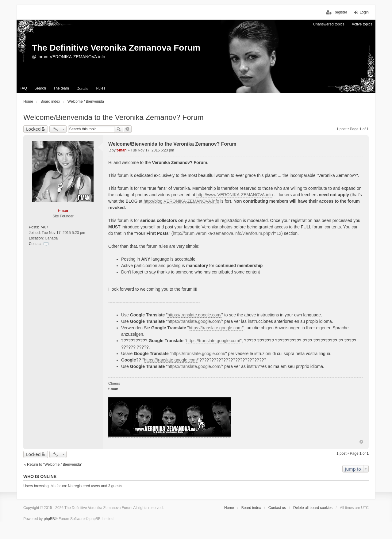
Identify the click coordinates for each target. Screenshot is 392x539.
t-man (63, 211)
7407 (44, 227)
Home (229, 508)
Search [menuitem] (40, 88)
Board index (251, 508)
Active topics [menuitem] (362, 24)
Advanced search (127, 129)
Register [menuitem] (340, 12)
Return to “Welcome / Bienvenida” (55, 464)
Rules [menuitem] (100, 88)
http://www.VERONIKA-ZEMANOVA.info (234, 195)
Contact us (277, 508)
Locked (33, 129)
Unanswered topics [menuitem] (329, 24)
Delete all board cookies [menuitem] (313, 508)
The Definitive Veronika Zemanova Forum (116, 48)
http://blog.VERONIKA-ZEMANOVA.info (181, 201)
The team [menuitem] (61, 88)
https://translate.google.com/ (194, 315)
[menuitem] (83, 89)
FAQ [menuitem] (23, 88)
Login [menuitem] (364, 12)
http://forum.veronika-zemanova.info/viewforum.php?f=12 (227, 233)
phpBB (49, 519)
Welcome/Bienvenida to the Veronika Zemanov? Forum (113, 117)
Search (119, 129)
